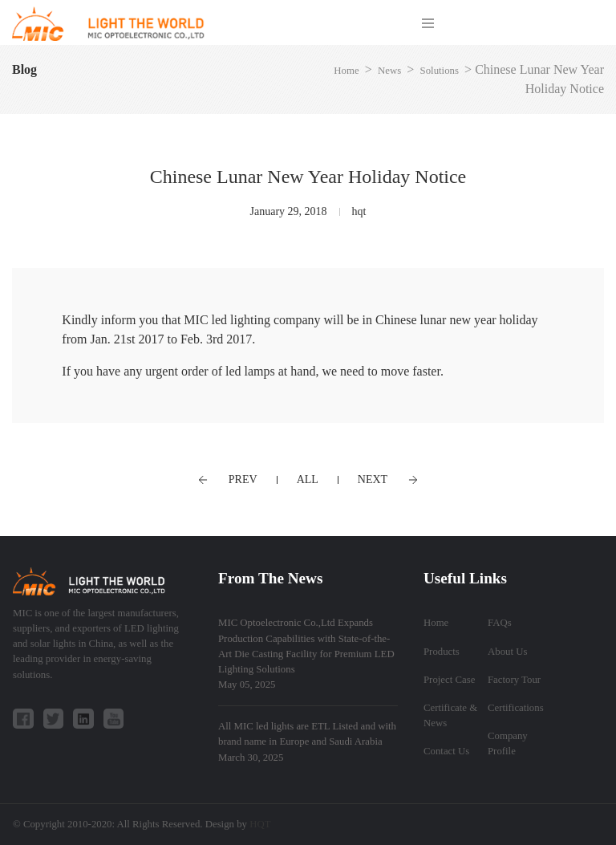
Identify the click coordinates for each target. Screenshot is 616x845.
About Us (507, 652)
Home (346, 71)
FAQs (500, 623)
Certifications (516, 708)
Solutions (440, 71)
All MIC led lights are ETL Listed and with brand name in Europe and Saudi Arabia (307, 741)
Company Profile (508, 743)
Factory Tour (514, 680)
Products (442, 652)
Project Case (449, 680)
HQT (260, 824)
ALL (308, 479)
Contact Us (446, 751)
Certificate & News (450, 715)
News (389, 71)
